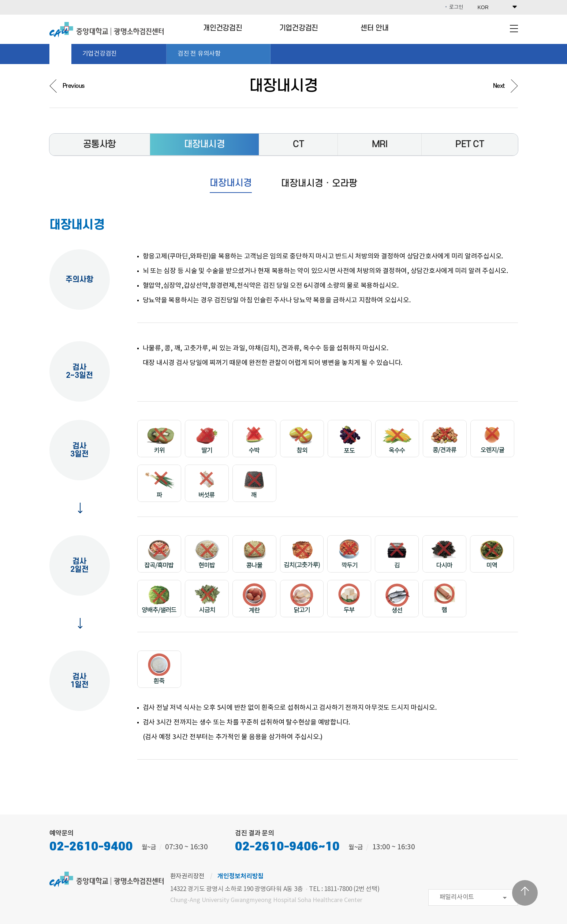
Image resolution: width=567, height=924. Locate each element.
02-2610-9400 (91, 847)
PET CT (470, 144)
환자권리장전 (188, 876)
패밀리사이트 (457, 897)
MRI (380, 144)
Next (499, 86)
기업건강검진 (299, 28)
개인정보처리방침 (240, 876)
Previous (74, 86)
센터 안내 (375, 28)
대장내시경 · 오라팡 (319, 183)
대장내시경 (204, 144)
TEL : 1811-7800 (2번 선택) (344, 889)
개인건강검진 (223, 28)
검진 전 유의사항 (220, 54)
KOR (483, 7)
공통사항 (99, 144)
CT (298, 144)
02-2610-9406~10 (287, 847)
